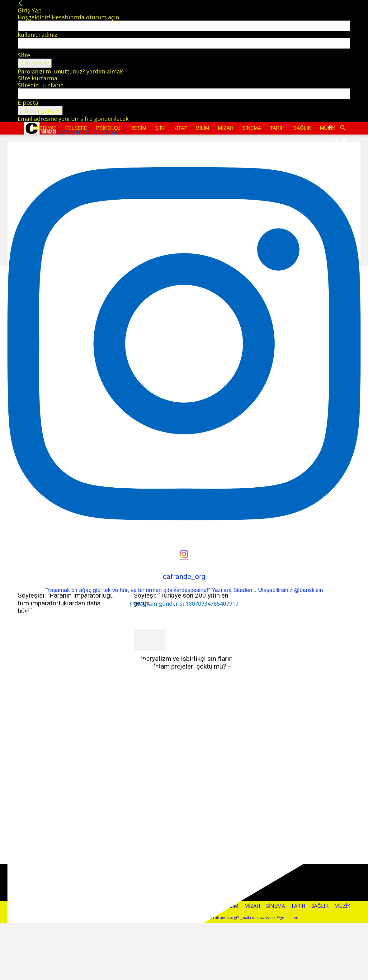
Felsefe (76, 128)
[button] (343, 128)
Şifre (24, 55)
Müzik (328, 128)
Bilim (203, 128)
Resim (138, 128)
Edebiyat (45, 128)
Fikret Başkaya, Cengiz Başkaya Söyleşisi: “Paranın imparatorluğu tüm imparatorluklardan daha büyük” (66, 599)
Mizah (226, 128)
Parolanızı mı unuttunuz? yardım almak (70, 71)
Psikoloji (109, 128)
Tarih (277, 128)
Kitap (180, 128)
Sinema (252, 128)
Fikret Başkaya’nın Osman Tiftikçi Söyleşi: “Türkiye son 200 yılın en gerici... (182, 595)
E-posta (28, 102)
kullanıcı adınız (38, 35)
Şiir (160, 128)
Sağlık (302, 128)
